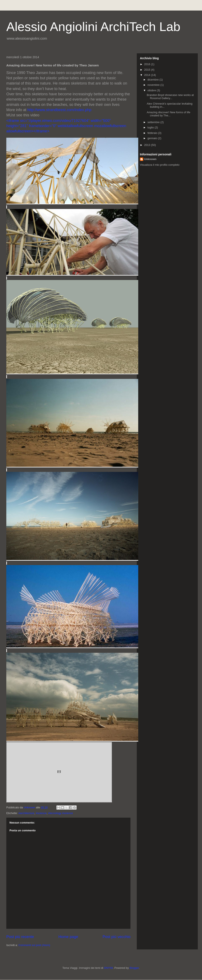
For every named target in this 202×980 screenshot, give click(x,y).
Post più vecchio (117, 937)
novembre (154, 85)
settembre (154, 122)
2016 (148, 64)
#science (41, 813)
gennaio (153, 138)
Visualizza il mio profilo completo (160, 165)
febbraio (153, 133)
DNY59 (108, 968)
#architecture (26, 813)
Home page (68, 937)
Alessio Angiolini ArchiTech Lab (93, 27)
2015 (148, 70)
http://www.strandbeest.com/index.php (59, 110)
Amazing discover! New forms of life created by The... (168, 114)
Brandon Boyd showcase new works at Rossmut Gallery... (170, 97)
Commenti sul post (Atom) (34, 945)
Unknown (150, 159)
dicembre (153, 80)
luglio (151, 127)
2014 (148, 75)
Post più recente (20, 937)
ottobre (152, 90)
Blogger (134, 968)
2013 (148, 145)
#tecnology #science (61, 813)
